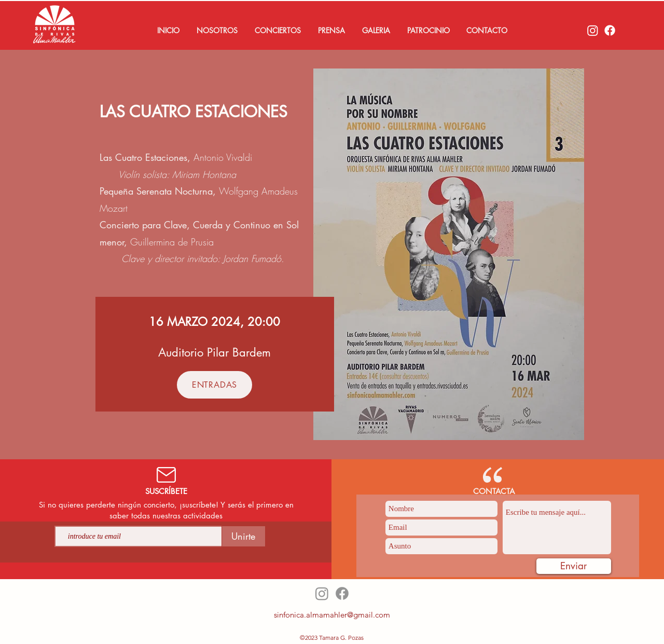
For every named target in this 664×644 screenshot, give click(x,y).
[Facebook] (610, 30)
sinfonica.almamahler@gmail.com (332, 615)
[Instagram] (593, 30)
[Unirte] (244, 536)
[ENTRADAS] (215, 385)
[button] (217, 31)
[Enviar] (574, 566)
